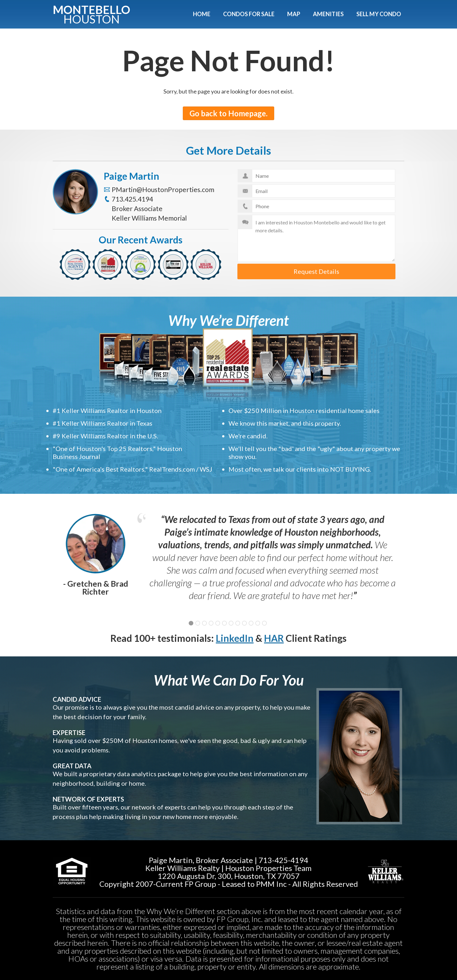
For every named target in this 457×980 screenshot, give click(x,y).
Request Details (316, 271)
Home (202, 14)
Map (294, 14)
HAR (274, 638)
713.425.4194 (132, 199)
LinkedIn (235, 638)
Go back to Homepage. (228, 113)
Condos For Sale (249, 14)
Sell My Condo (379, 14)
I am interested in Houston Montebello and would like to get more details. (317, 238)
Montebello (91, 13)
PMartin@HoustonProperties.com (163, 189)
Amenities (328, 14)
